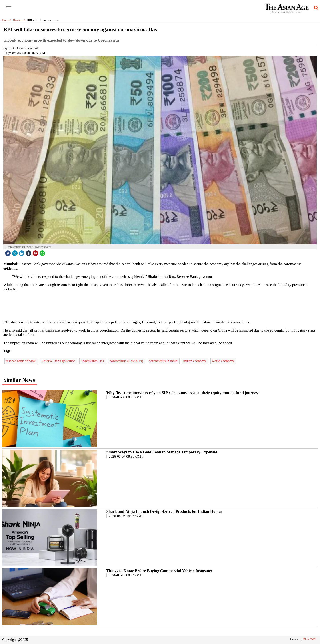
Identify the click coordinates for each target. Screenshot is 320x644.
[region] (160, 305)
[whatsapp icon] (43, 252)
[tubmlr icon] (29, 252)
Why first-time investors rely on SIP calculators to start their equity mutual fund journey (182, 393)
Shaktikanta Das (93, 361)
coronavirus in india (164, 361)
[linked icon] (22, 252)
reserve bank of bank (21, 361)
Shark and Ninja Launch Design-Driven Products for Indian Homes (164, 511)
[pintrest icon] (36, 252)
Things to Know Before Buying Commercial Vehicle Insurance (160, 571)
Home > (8, 20)
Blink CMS (309, 639)
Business (20, 20)
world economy (223, 361)
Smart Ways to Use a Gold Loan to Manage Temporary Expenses (162, 452)
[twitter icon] (15, 252)
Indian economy (195, 361)
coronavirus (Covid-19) (127, 361)
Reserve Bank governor (59, 361)
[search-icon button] (315, 8)
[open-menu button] (9, 7)
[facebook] (8, 252)
